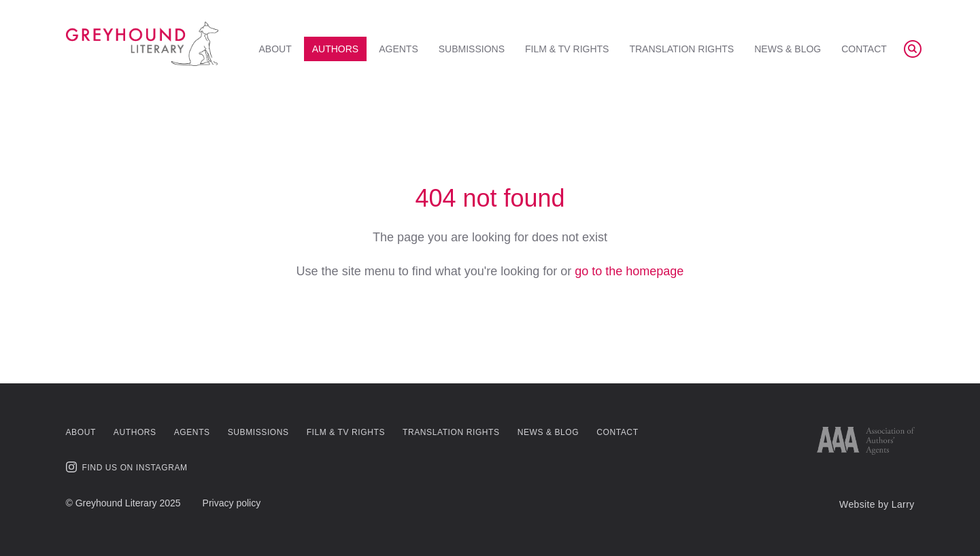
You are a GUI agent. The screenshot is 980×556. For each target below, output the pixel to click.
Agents (399, 49)
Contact (864, 49)
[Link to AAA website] (866, 441)
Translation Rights (681, 49)
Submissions (472, 49)
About (275, 49)
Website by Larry (877, 504)
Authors (335, 49)
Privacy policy (232, 503)
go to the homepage (629, 271)
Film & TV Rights (567, 49)
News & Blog (788, 49)
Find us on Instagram (127, 467)
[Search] (913, 49)
